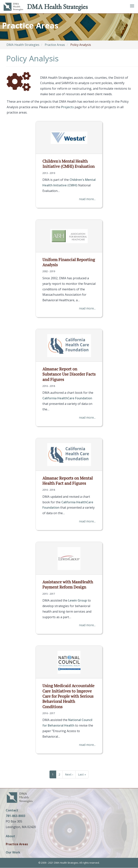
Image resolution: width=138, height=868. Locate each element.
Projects (67, 107)
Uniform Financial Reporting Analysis (69, 262)
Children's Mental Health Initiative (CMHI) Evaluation (69, 164)
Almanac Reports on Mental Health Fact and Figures (68, 481)
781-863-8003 (15, 816)
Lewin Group (78, 600)
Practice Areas (55, 45)
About (10, 836)
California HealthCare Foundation (67, 398)
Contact (12, 810)
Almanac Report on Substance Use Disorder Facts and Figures (69, 374)
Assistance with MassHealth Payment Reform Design (68, 584)
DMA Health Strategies (57, 7)
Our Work (13, 853)
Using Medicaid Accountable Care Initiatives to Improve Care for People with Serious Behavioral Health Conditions (68, 696)
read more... (87, 199)
